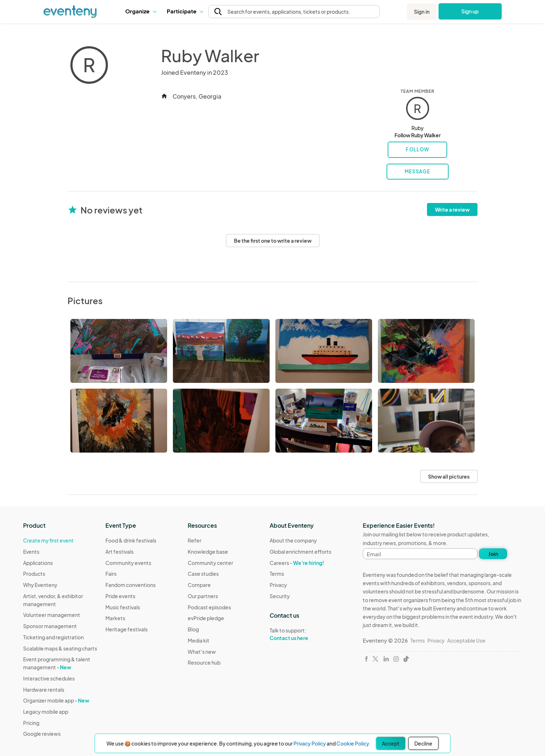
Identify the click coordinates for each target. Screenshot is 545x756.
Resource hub (204, 662)
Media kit (199, 640)
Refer (195, 540)
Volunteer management (52, 615)
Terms (277, 574)
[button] (141, 11)
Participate (185, 11)
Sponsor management (50, 626)
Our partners (203, 596)
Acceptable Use (466, 640)
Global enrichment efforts (300, 552)
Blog (193, 629)
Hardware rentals (44, 690)
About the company (293, 540)
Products (34, 574)
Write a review (452, 209)
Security (280, 596)
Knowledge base (208, 552)
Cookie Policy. (353, 743)
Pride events (120, 596)
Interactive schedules (49, 678)
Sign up (470, 11)
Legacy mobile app (46, 712)
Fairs (111, 574)
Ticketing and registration (53, 637)
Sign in (422, 12)
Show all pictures (449, 476)
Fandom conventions (130, 585)
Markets (115, 618)
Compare (199, 585)
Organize (141, 11)
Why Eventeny (40, 585)
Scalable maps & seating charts (60, 648)
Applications (38, 563)
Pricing (31, 723)
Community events (128, 563)
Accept (391, 743)
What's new (202, 652)
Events (31, 552)
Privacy (278, 585)
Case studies (203, 574)
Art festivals (119, 552)
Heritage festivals (127, 629)
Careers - (297, 563)
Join (493, 554)
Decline (423, 743)
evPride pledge (206, 618)
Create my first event (48, 540)
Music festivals (123, 607)
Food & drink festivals (131, 540)
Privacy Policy (310, 743)
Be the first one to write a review (273, 241)
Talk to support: (300, 634)
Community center (210, 563)
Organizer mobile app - (56, 700)
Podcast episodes (209, 607)
